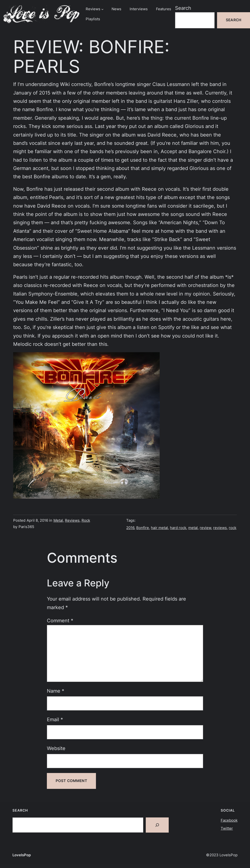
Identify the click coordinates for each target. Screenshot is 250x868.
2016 (130, 528)
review (205, 528)
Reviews (72, 520)
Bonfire (143, 528)
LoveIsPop (22, 855)
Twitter (227, 828)
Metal (58, 520)
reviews (220, 528)
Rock (86, 520)
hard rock (178, 528)
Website (56, 748)
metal (193, 528)
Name (56, 691)
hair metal (159, 528)
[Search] (157, 825)
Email (55, 719)
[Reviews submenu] (102, 9)
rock (233, 528)
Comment (60, 620)
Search (183, 8)
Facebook (229, 820)
